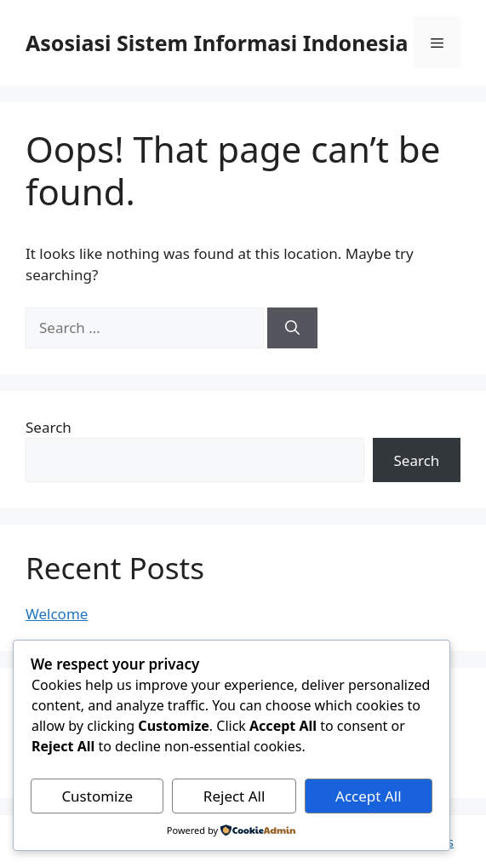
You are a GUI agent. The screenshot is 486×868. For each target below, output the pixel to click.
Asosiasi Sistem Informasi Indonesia (217, 43)
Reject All (234, 796)
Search (49, 427)
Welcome (57, 614)
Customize (97, 796)
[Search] (292, 328)
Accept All (368, 796)
